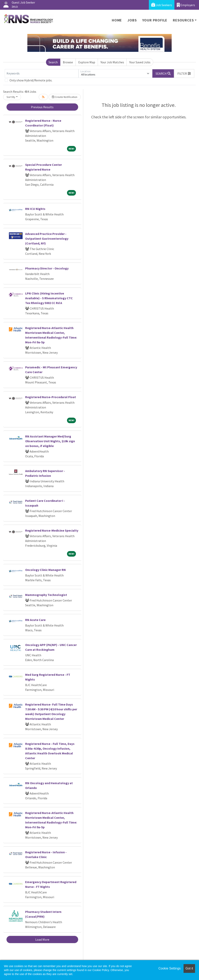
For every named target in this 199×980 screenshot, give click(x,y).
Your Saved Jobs (140, 62)
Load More (42, 939)
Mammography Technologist (46, 595)
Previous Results (42, 107)
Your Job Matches (112, 62)
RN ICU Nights (35, 209)
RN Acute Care (35, 620)
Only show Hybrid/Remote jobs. (31, 80)
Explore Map (87, 62)
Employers (186, 5)
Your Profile (155, 20)
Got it (189, 968)
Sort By (11, 97)
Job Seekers (162, 5)
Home (117, 20)
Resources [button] (183, 20)
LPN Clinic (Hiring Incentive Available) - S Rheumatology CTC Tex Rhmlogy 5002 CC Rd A (49, 298)
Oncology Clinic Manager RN (45, 570)
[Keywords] (42, 73)
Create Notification (65, 97)
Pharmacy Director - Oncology (47, 268)
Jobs (132, 20)
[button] (184, 73)
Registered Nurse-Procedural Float (51, 397)
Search (53, 62)
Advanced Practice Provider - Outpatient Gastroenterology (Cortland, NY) (47, 238)
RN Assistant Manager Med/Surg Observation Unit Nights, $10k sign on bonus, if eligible (50, 441)
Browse (68, 62)
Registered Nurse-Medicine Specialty (52, 530)
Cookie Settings (169, 968)
